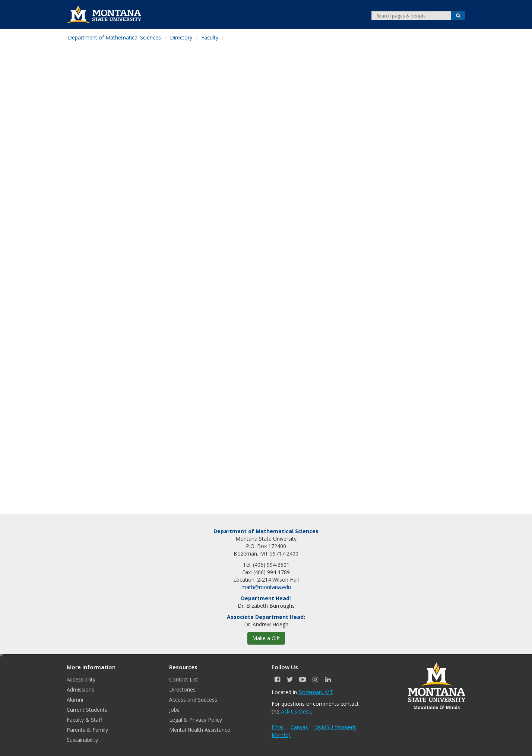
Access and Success (193, 700)
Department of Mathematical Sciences (114, 37)
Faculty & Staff (84, 720)
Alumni (75, 700)
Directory (181, 37)
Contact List (184, 679)
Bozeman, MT (316, 692)
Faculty (210, 37)
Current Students (87, 710)
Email (278, 727)
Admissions (80, 689)
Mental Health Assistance (200, 730)
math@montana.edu (266, 587)
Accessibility (81, 679)
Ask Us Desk (296, 711)
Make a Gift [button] (266, 638)
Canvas (299, 727)
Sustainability (82, 740)
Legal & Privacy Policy (196, 720)
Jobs (174, 710)
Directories (182, 689)
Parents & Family (87, 730)
